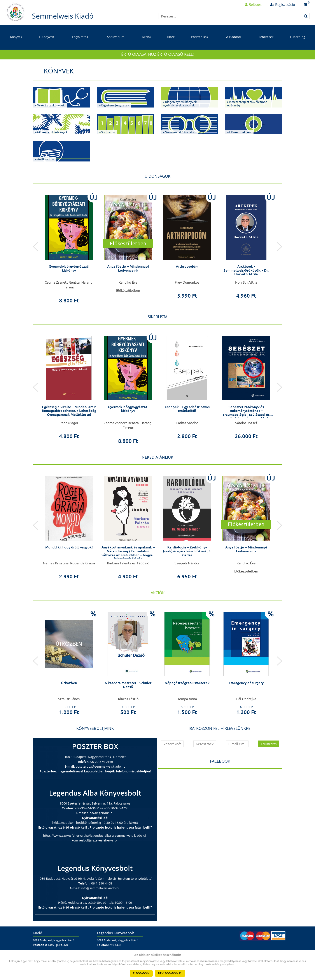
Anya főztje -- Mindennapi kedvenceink (128, 268)
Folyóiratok (80, 37)
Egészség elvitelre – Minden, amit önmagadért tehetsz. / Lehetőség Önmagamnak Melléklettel (69, 411)
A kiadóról (234, 37)
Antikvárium (116, 37)
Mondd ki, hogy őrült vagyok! (69, 547)
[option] (69, 247)
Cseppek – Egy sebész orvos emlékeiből (187, 409)
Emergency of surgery (246, 683)
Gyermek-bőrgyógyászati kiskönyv (69, 268)
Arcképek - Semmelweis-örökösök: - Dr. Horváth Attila (246, 270)
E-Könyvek (46, 37)
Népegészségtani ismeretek (187, 683)
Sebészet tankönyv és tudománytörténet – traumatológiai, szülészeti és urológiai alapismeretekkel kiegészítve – (246, 415)
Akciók (147, 37)
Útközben (69, 683)
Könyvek (16, 37)
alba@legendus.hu (101, 813)
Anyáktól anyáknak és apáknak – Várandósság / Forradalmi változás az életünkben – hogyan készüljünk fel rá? (128, 553)
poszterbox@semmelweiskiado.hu (101, 766)
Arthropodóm (187, 266)
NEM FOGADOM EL (170, 973)
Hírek (171, 37)
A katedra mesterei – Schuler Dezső (128, 685)
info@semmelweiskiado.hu (101, 888)
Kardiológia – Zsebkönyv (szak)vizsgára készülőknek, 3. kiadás (187, 551)
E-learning (298, 37)
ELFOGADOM (141, 973)
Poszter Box (200, 37)
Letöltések (266, 37)
